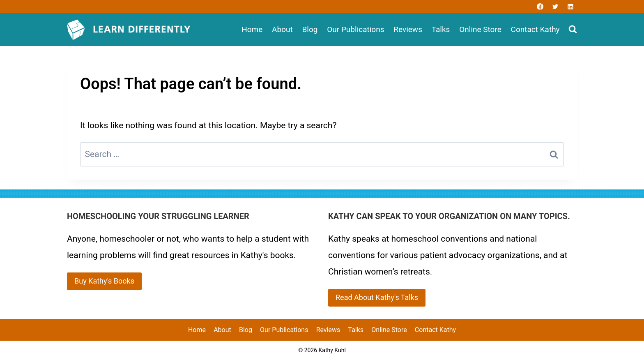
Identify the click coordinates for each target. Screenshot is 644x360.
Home (252, 29)
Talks (441, 29)
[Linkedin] (570, 7)
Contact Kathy (535, 29)
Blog (310, 29)
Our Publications (355, 29)
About (282, 29)
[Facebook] (540, 7)
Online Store (480, 29)
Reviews (408, 29)
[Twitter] (555, 7)
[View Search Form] (573, 30)
